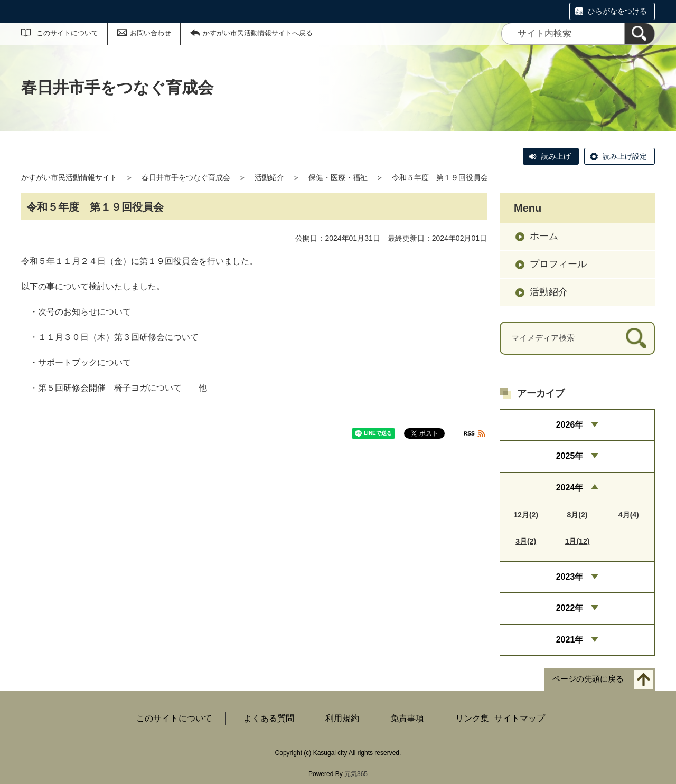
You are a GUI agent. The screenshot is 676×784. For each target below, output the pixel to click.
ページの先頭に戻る (588, 679)
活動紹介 (269, 177)
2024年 (570, 488)
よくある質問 (269, 718)
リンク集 (472, 718)
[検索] (640, 34)
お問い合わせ (151, 33)
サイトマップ (520, 718)
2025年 (570, 456)
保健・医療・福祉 (338, 177)
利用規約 (342, 718)
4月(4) (629, 515)
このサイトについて (67, 33)
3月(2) (526, 541)
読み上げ (556, 156)
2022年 (570, 608)
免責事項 (407, 718)
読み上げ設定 (625, 156)
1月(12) (578, 541)
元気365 (356, 774)
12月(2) (526, 515)
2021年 (570, 640)
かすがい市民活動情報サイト (69, 177)
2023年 (570, 577)
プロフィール (558, 264)
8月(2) (578, 515)
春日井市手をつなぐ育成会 (186, 177)
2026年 (570, 425)
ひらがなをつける (617, 11)
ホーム (544, 236)
